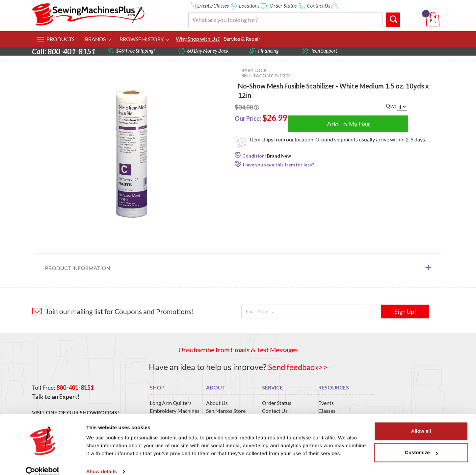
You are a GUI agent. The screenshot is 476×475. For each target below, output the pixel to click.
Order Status (283, 5)
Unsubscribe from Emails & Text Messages (238, 350)
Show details (102, 462)
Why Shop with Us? (198, 39)
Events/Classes (213, 5)
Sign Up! (405, 312)
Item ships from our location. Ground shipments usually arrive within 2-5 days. (338, 139)
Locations (249, 5)
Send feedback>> (298, 367)
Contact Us (318, 5)
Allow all (421, 422)
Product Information (78, 268)
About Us (217, 402)
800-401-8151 (75, 387)
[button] (434, 12)
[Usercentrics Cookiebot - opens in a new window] (43, 462)
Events (326, 402)
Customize (421, 443)
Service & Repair (242, 39)
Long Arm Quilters (171, 402)
